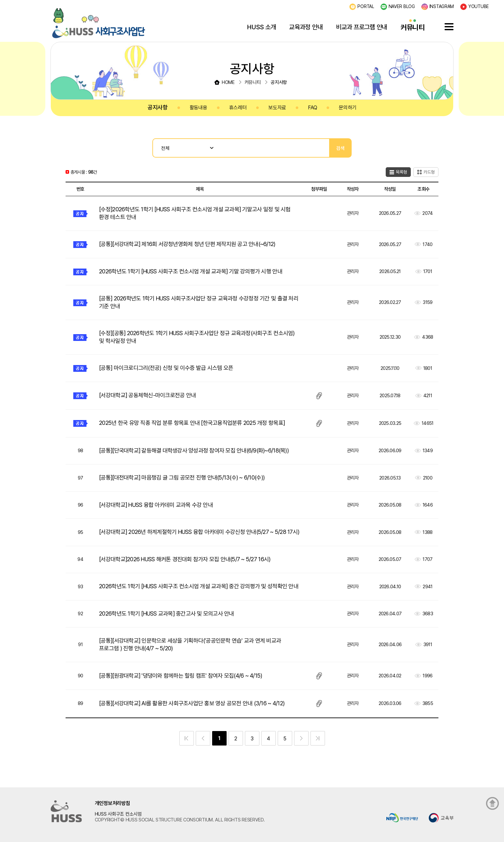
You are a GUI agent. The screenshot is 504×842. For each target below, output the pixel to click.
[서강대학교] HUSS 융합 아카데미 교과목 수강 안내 (156, 505)
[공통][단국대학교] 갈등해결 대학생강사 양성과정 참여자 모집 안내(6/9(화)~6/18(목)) (194, 450)
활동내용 (198, 108)
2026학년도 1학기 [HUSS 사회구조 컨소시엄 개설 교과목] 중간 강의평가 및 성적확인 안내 (199, 586)
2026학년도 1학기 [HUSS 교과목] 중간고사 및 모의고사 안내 (166, 613)
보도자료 (277, 108)
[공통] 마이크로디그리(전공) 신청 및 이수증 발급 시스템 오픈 (166, 368)
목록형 (401, 172)
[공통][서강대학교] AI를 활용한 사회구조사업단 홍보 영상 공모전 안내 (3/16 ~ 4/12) (192, 703)
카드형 (429, 172)
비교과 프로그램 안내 (362, 27)
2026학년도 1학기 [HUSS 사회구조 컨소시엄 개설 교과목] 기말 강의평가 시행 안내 (191, 271)
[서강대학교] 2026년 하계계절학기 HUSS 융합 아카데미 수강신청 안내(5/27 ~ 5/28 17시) (199, 532)
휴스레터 (238, 108)
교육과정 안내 (306, 27)
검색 (340, 148)
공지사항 (158, 107)
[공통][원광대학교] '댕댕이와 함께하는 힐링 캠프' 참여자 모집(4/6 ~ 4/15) (180, 676)
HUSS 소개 (261, 27)
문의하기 (348, 108)
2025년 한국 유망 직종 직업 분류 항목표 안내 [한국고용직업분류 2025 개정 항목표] (192, 423)
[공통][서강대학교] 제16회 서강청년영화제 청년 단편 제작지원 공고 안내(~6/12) (187, 244)
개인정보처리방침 (113, 803)
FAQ (312, 108)
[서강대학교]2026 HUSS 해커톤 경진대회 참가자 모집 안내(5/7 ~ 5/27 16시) (185, 559)
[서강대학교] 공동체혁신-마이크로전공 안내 (147, 395)
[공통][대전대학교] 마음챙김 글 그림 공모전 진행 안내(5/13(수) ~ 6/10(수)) (182, 477)
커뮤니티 (413, 27)
